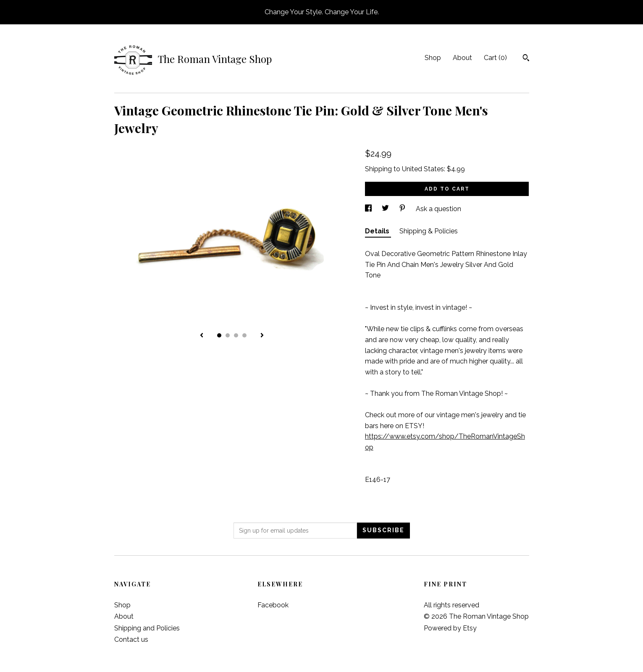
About (462, 58)
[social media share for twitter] (386, 209)
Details (378, 231)
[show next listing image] (262, 336)
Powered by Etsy (450, 628)
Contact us (131, 639)
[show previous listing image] (202, 336)
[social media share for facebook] (369, 209)
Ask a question (438, 209)
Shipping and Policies (147, 628)
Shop (433, 58)
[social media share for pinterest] (403, 209)
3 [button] (236, 335)
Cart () (495, 58)
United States (423, 169)
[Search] (526, 59)
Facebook (273, 605)
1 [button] (219, 335)
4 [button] (244, 335)
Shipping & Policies (429, 231)
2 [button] (228, 335)
